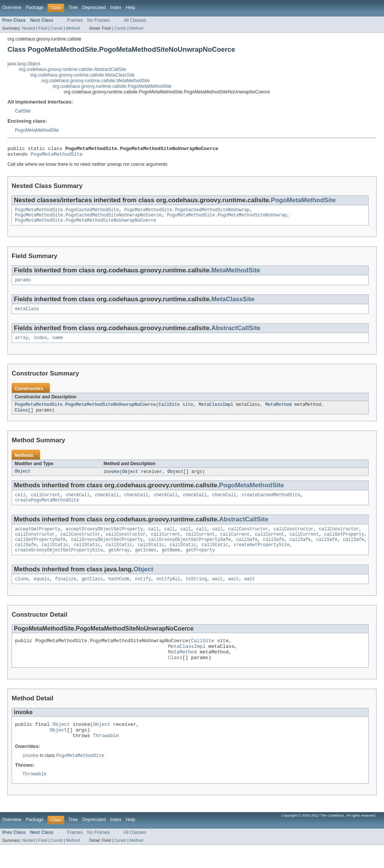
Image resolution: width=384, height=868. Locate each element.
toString (196, 593)
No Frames (99, 20)
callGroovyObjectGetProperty (107, 551)
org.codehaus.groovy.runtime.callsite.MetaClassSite (82, 75)
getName (171, 563)
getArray (119, 563)
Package (35, 8)
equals (42, 593)
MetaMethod (278, 412)
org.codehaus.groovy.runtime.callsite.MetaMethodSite (95, 81)
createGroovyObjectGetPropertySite (59, 563)
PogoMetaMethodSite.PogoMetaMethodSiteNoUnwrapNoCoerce (86, 225)
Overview (12, 8)
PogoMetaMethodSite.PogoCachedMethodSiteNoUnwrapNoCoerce (88, 219)
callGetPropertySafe (40, 551)
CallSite (23, 111)
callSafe (247, 551)
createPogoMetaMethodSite (47, 510)
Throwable (106, 757)
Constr (57, 28)
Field (43, 28)
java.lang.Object (24, 64)
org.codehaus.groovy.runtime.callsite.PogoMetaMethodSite (112, 86)
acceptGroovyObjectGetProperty (104, 539)
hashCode (119, 593)
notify (143, 593)
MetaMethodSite (235, 275)
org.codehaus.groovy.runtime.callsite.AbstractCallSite (73, 69)
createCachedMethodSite (271, 504)
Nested (29, 28)
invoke (112, 480)
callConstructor (248, 539)
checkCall (78, 504)
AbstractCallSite (236, 334)
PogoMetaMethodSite (37, 130)
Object (23, 480)
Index (116, 8)
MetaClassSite (233, 304)
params (23, 285)
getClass (92, 593)
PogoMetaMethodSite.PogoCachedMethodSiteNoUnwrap (187, 213)
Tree (73, 8)
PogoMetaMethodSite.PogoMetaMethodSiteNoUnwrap (227, 219)
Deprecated (94, 8)
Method (73, 28)
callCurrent (46, 504)
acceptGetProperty (38, 539)
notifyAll (168, 593)
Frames (75, 20)
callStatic (55, 557)
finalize (66, 593)
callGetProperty (344, 545)
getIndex (146, 563)
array (22, 344)
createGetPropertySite (262, 557)
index (40, 344)
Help (131, 8)
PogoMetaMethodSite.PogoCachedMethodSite (67, 213)
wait (217, 593)
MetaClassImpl (216, 412)
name (58, 344)
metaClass (27, 315)
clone (22, 593)
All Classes (135, 20)
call (20, 504)
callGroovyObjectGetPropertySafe (189, 551)
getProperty (200, 563)
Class (21, 418)
